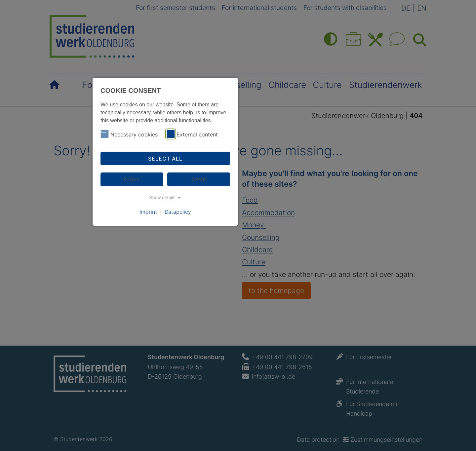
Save (199, 179)
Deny (132, 179)
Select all (165, 159)
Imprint (148, 212)
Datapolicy (178, 212)
